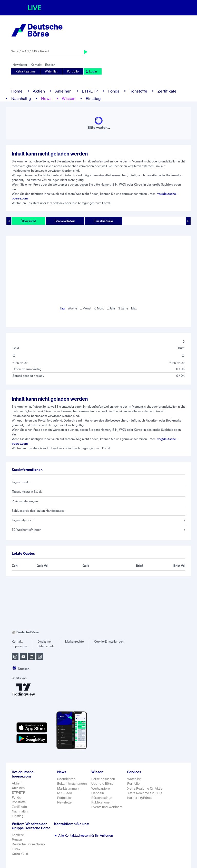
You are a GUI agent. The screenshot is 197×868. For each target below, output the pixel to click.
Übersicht (28, 221)
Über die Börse (102, 784)
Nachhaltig (21, 98)
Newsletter (20, 65)
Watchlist (51, 71)
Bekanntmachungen (72, 784)
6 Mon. (99, 308)
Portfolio (73, 71)
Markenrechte (74, 641)
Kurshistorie (103, 221)
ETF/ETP (90, 91)
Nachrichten (66, 779)
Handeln (98, 793)
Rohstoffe (138, 91)
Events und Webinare (107, 807)
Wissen (69, 98)
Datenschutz (46, 646)
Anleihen (63, 91)
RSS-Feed (65, 793)
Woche (72, 308)
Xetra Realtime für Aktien (146, 788)
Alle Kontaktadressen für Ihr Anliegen (83, 835)
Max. (134, 308)
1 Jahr (111, 308)
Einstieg (93, 98)
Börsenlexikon (102, 798)
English (50, 65)
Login (91, 71)
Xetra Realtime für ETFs (145, 793)
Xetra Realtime (26, 71)
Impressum (19, 646)
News (46, 98)
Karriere (18, 835)
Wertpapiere (101, 788)
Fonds (114, 91)
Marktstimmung (69, 788)
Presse (17, 840)
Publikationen (101, 802)
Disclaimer (45, 641)
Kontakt (36, 65)
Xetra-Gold (20, 854)
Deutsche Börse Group (28, 844)
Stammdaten (65, 221)
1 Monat (86, 308)
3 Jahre (123, 308)
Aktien (39, 91)
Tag (62, 308)
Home (17, 91)
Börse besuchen (103, 779)
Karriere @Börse (139, 798)
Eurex (16, 849)
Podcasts (64, 798)
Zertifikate (167, 91)
